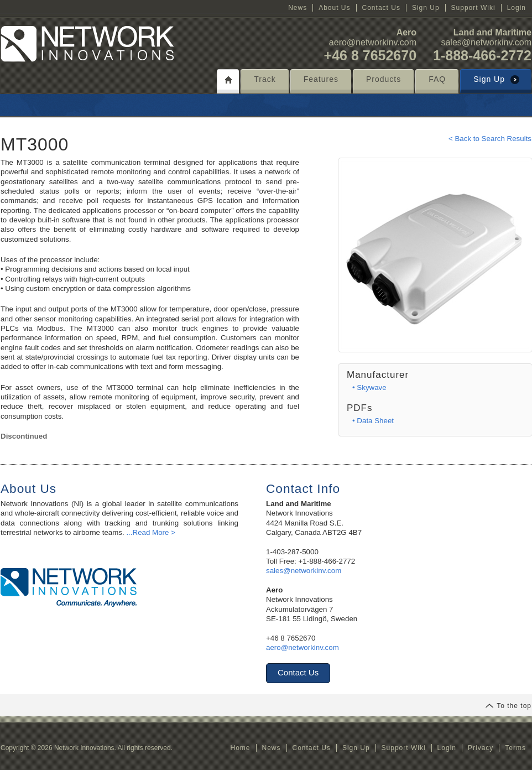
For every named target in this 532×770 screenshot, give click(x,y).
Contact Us (381, 8)
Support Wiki (473, 8)
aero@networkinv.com (373, 42)
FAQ (437, 79)
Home (240, 748)
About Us (334, 8)
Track (265, 79)
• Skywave (369, 387)
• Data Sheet (373, 421)
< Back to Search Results (490, 139)
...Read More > (151, 532)
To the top (508, 706)
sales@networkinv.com (486, 42)
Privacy (481, 748)
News (298, 8)
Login (517, 8)
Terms (515, 748)
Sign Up (426, 8)
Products (384, 79)
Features (321, 79)
